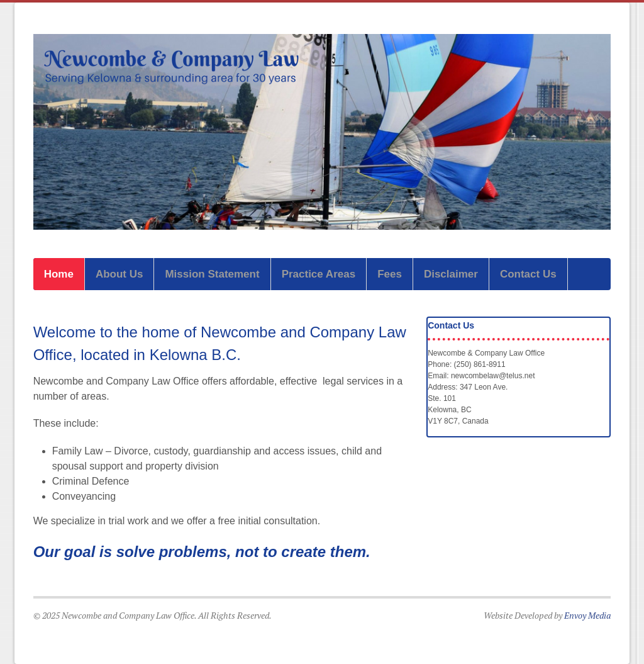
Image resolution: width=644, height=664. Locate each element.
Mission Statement (212, 274)
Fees (390, 274)
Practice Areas (319, 274)
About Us (119, 274)
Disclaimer (451, 274)
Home (59, 274)
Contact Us (528, 274)
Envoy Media (587, 615)
